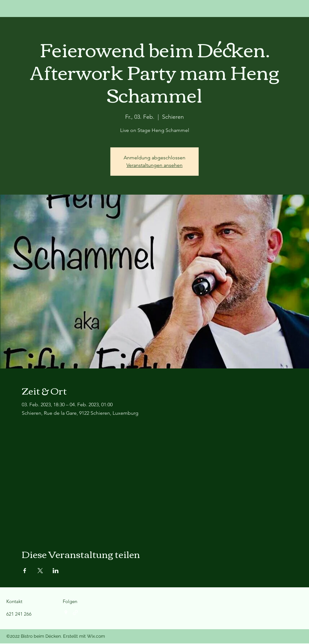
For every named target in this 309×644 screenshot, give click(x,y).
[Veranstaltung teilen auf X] (40, 571)
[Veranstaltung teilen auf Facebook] (25, 571)
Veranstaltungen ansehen (154, 165)
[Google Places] (66, 613)
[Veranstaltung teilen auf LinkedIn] (56, 571)
